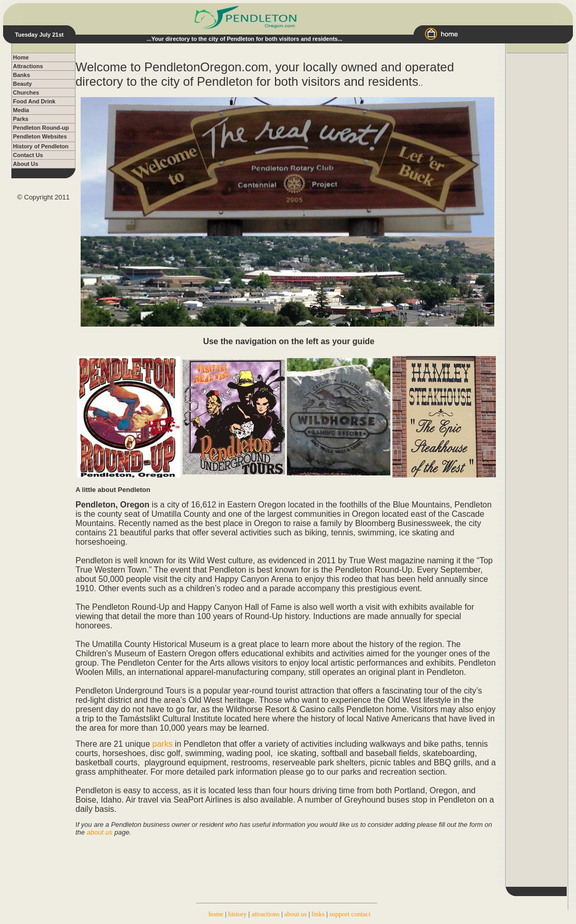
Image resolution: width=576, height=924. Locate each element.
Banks (21, 75)
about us (296, 914)
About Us (26, 164)
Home (21, 57)
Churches (26, 93)
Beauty (22, 84)
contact (361, 914)
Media (21, 110)
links (318, 914)
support (339, 914)
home (216, 914)
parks (163, 744)
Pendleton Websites (40, 136)
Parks (21, 119)
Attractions (28, 66)
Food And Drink (34, 101)
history (237, 914)
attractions (265, 914)
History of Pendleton (41, 146)
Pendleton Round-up (41, 128)
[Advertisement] (537, 208)
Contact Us (28, 155)
